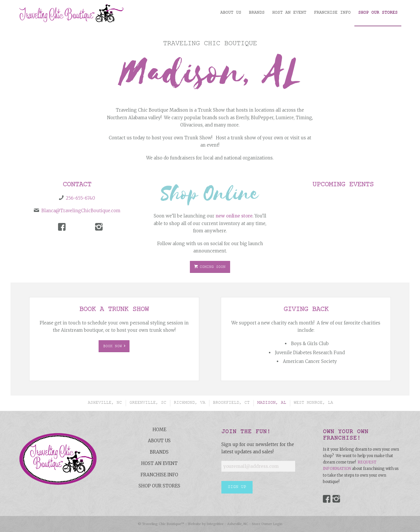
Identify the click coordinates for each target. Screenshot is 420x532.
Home (159, 430)
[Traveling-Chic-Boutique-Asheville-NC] (71, 13)
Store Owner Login (267, 524)
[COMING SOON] (210, 267)
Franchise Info (159, 475)
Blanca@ (51, 211)
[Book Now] (114, 346)
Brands (159, 452)
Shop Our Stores (159, 486)
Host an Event (159, 463)
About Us (159, 441)
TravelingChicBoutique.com (90, 211)
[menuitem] (231, 13)
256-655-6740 (80, 198)
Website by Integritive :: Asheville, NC (218, 524)
